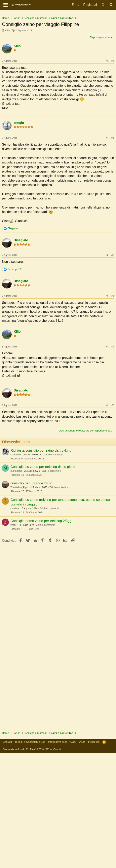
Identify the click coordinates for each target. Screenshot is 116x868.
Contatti (7, 857)
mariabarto (16, 586)
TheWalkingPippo (20, 602)
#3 (113, 341)
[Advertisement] (58, 42)
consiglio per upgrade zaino (31, 598)
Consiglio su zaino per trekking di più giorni (43, 582)
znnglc (19, 208)
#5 (113, 432)
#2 (113, 223)
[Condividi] (107, 117)
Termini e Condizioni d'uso (30, 857)
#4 (113, 382)
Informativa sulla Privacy (62, 857)
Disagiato (21, 326)
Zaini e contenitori (53, 570)
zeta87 (14, 640)
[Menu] (6, 5)
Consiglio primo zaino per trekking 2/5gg (41, 636)
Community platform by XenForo (33, 864)
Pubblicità (94, 857)
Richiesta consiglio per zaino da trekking (41, 565)
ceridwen (15, 624)
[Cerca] (111, 5)
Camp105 (16, 570)
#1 (113, 117)
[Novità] (103, 5)
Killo (8, 87)
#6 (113, 520)
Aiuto (82, 857)
